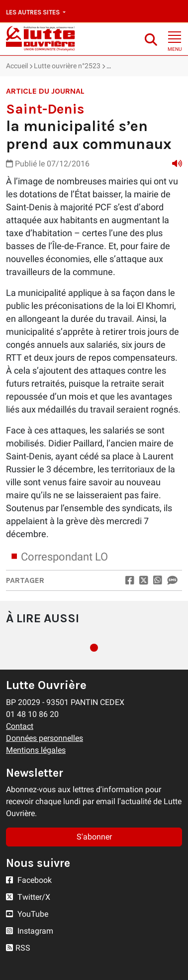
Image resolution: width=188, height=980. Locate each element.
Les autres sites (34, 12)
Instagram (30, 931)
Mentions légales (36, 750)
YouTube (27, 914)
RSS (18, 948)
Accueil (17, 66)
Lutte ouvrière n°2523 (67, 66)
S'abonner (94, 837)
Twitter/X (28, 897)
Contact (20, 726)
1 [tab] (94, 648)
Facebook (29, 880)
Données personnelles (45, 738)
